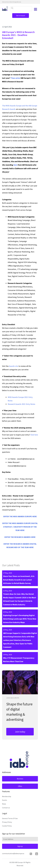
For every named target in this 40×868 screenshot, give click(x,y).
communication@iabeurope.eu (13, 853)
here (15, 165)
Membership (7, 796)
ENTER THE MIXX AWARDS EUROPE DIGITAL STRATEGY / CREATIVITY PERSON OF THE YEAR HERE (20, 527)
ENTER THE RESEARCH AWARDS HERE (20, 537)
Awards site (13, 366)
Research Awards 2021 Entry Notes (21, 404)
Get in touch (21, 15)
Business (20, 779)
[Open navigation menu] (36, 9)
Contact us (6, 808)
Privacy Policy (7, 822)
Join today (20, 732)
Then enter (15, 78)
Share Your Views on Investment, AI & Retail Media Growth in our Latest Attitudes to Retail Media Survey (19, 580)
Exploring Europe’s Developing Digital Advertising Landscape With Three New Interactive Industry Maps (20, 619)
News (4, 804)
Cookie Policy (7, 826)
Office (20, 786)
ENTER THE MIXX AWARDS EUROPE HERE (20, 516)
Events (5, 800)
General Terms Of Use (10, 818)
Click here (34, 435)
